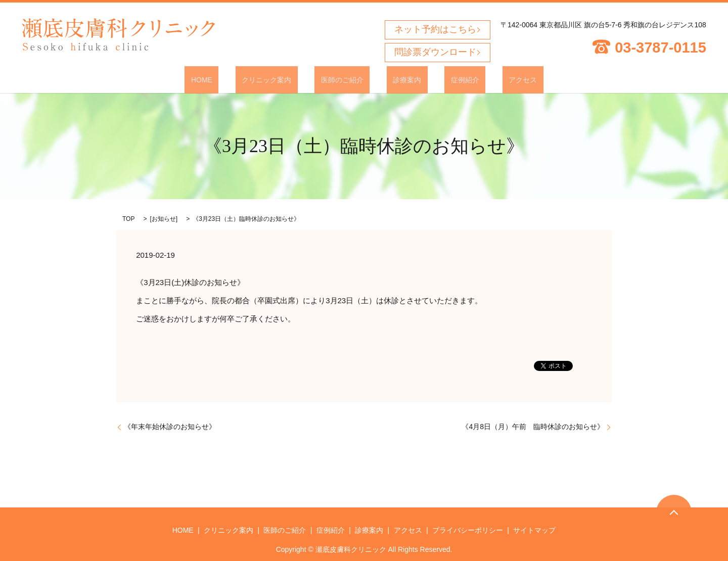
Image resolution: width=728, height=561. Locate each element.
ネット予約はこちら (435, 29)
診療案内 (401, 79)
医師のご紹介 (348, 79)
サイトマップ (534, 529)
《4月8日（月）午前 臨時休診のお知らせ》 (533, 426)
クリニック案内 (286, 79)
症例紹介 (446, 79)
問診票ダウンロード (435, 52)
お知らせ (164, 218)
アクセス (491, 79)
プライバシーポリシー (468, 529)
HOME (233, 79)
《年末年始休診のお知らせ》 (170, 426)
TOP (128, 218)
